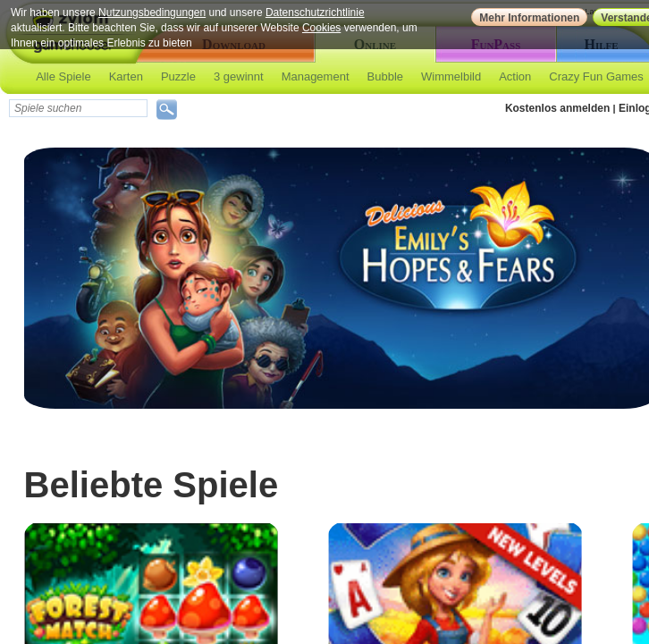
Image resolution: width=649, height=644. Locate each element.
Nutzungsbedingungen (152, 13)
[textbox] (78, 108)
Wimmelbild (451, 76)
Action (515, 76)
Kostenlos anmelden (557, 108)
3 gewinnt (239, 76)
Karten (126, 76)
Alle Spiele (63, 76)
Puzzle (178, 76)
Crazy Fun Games (596, 76)
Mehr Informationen (529, 18)
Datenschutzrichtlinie (315, 13)
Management (316, 76)
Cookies (321, 28)
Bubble (385, 76)
